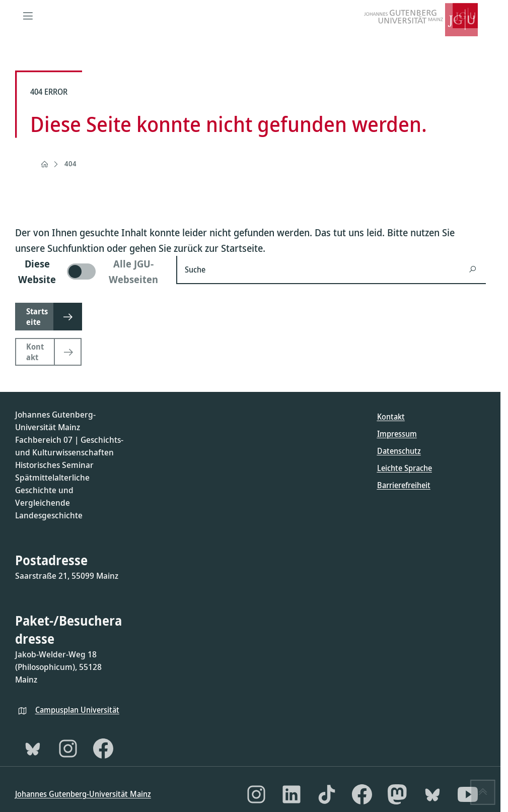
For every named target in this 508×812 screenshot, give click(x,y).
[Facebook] (103, 749)
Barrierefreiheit (404, 485)
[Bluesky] (33, 749)
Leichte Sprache (405, 468)
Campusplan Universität (77, 710)
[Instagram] (68, 749)
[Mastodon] (397, 794)
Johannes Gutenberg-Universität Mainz (83, 794)
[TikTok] (327, 794)
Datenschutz (399, 451)
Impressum (397, 434)
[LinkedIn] (292, 794)
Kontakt (391, 417)
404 (70, 163)
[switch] (90, 272)
